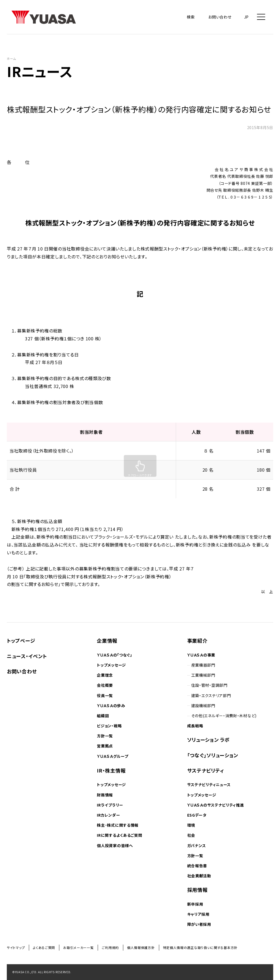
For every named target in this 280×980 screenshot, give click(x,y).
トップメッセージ (111, 665)
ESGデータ (197, 815)
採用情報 (197, 890)
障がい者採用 (199, 924)
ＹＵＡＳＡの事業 (201, 655)
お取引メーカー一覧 (78, 947)
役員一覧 (105, 695)
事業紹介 (197, 640)
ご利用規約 (110, 947)
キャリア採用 (198, 914)
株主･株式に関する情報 (118, 825)
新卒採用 (195, 904)
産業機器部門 (203, 665)
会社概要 (105, 685)
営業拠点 (105, 746)
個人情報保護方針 (141, 947)
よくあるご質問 (44, 947)
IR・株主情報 (111, 770)
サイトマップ (16, 947)
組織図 (103, 716)
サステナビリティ (206, 770)
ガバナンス (197, 845)
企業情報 (107, 640)
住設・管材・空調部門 (209, 685)
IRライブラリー (110, 805)
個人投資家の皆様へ (115, 845)
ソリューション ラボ (208, 740)
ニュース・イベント (27, 656)
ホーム (11, 59)
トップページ (21, 640)
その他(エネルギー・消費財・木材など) (224, 716)
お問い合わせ (22, 671)
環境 (191, 825)
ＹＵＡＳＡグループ (113, 756)
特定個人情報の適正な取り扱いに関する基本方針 (200, 947)
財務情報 (105, 795)
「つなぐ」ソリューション (213, 755)
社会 (191, 835)
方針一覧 (105, 736)
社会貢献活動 (199, 876)
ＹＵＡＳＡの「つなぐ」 (114, 655)
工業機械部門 (203, 675)
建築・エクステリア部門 (211, 695)
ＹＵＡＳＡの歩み (111, 706)
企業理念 (105, 675)
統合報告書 (197, 866)
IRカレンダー (108, 815)
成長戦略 (195, 726)
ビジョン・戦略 (109, 726)
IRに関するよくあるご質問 (119, 835)
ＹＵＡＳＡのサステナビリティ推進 (216, 805)
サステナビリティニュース (209, 784)
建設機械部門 (203, 706)
